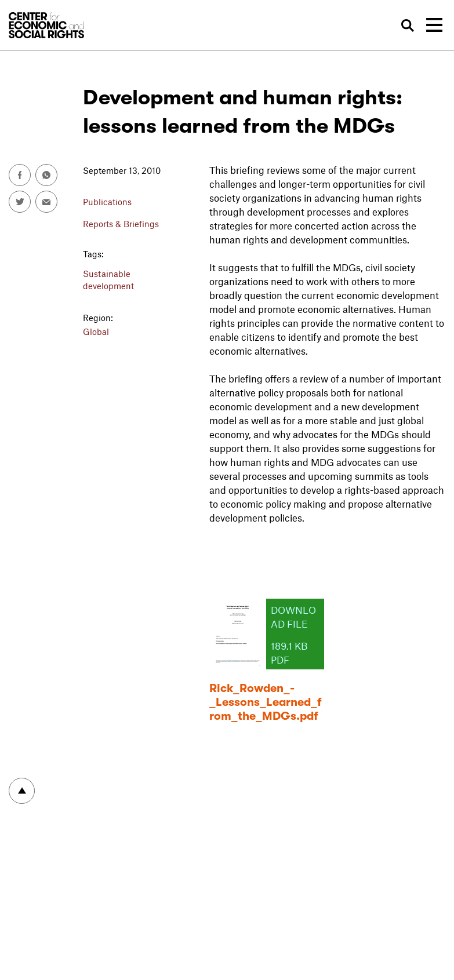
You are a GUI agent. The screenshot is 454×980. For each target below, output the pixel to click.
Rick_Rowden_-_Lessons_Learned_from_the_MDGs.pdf (266, 702)
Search (408, 25)
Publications (107, 202)
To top (22, 791)
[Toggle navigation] (434, 25)
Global (96, 331)
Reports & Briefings (121, 224)
